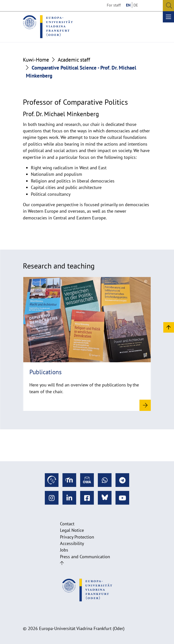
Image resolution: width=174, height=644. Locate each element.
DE (136, 5)
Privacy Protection (77, 537)
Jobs (64, 550)
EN (128, 5)
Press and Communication (85, 557)
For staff (114, 5)
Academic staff (74, 60)
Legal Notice (72, 530)
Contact (67, 524)
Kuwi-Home (36, 60)
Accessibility (72, 543)
